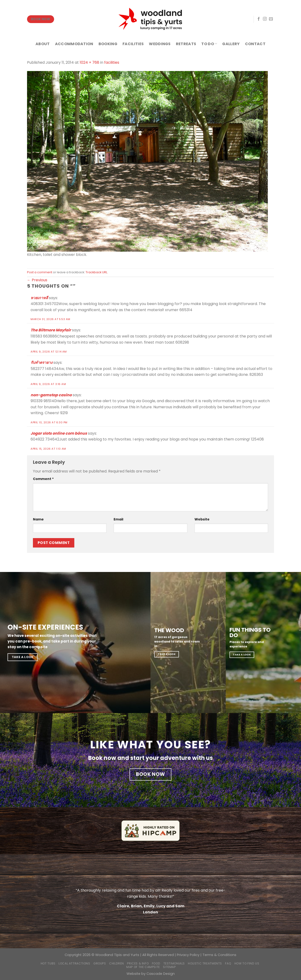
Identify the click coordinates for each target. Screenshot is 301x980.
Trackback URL (96, 272)
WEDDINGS (160, 44)
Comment (43, 479)
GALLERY (231, 44)
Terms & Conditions (219, 955)
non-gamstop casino (51, 395)
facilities (112, 62)
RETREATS (186, 44)
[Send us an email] (271, 19)
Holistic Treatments (205, 963)
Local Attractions (74, 963)
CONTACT (255, 44)
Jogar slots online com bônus (59, 433)
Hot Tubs (48, 963)
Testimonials (174, 963)
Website (202, 519)
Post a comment (40, 272)
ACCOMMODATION (74, 44)
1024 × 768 (89, 62)
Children (117, 963)
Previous (37, 280)
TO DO (209, 44)
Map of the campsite (143, 967)
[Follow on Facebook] (259, 19)
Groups (100, 963)
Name (38, 519)
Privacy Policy (188, 955)
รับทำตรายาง (42, 363)
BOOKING (108, 44)
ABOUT (43, 44)
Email (118, 519)
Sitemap (169, 967)
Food (156, 963)
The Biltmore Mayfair (51, 330)
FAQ (228, 963)
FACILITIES (133, 44)
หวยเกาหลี (39, 298)
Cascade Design (161, 974)
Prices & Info (138, 963)
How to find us (247, 963)
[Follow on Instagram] (265, 19)
